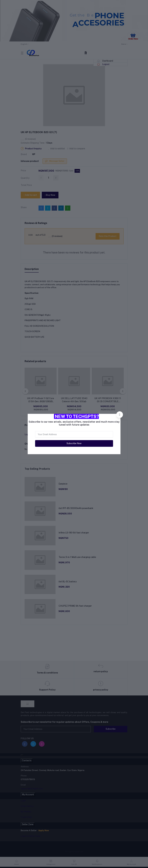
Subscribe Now (74, 443)
